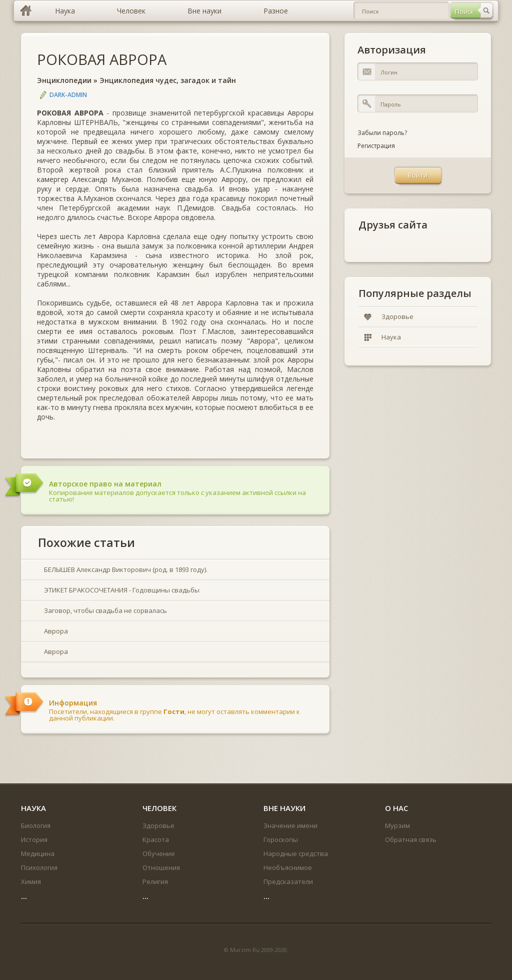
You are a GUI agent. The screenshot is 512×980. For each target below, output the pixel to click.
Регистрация (376, 146)
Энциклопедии (64, 80)
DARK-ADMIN (68, 95)
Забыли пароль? (382, 133)
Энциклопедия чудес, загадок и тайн (168, 80)
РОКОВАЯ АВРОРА (102, 59)
